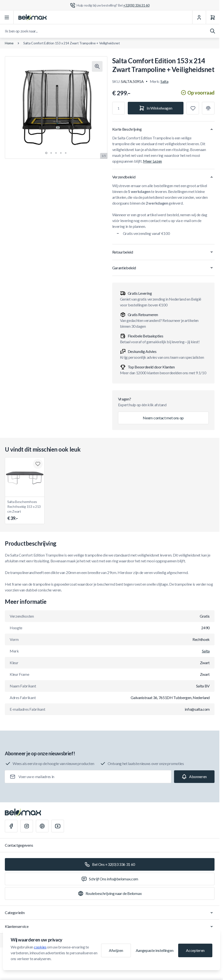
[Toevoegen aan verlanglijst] (193, 108)
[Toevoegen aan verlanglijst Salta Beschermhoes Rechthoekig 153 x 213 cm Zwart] (38, 464)
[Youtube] (58, 826)
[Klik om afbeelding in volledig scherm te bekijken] (97, 66)
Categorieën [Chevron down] (110, 913)
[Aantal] (119, 108)
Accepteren (195, 950)
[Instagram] (27, 826)
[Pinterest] (42, 826)
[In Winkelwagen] (156, 108)
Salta (164, 81)
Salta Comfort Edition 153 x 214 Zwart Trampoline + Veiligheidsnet (72, 43)
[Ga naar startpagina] (32, 17)
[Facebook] (11, 826)
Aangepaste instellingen (155, 950)
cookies (40, 947)
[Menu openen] (7, 17)
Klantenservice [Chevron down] (110, 926)
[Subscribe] (194, 777)
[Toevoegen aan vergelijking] (208, 108)
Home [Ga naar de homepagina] (9, 43)
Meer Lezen (152, 161)
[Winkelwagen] (213, 17)
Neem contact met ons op (163, 418)
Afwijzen (116, 950)
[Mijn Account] (199, 17)
